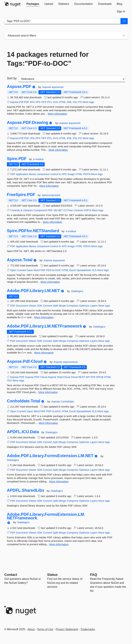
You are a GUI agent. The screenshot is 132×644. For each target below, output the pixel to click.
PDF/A (87, 174)
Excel (73, 270)
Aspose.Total (20, 260)
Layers (94, 306)
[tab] (33, 4)
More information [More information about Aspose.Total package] (50, 282)
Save (30, 270)
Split (55, 306)
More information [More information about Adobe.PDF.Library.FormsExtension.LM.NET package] (59, 481)
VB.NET (58, 210)
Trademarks (88, 629)
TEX (9, 380)
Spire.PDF (17, 159)
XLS (94, 270)
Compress (72, 306)
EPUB (100, 377)
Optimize (84, 306)
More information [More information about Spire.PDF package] (49, 186)
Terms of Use (45, 629)
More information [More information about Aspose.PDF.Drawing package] (58, 150)
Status (52, 575)
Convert (22, 270)
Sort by (12, 78)
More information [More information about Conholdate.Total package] (48, 423)
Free (70, 210)
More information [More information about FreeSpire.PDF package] (53, 222)
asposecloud (70, 362)
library (33, 174)
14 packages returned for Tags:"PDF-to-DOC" (48, 59)
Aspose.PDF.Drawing (27, 123)
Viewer (32, 306)
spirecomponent (51, 195)
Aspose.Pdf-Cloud (25, 361)
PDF (26, 102)
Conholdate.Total (24, 401)
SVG (56, 102)
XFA (32, 102)
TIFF (44, 102)
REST (82, 377)
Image (71, 174)
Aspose (47, 87)
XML (69, 102)
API (88, 377)
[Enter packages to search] (62, 21)
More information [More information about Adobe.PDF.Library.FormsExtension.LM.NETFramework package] (59, 544)
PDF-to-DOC (54, 270)
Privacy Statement (67, 629)
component (43, 174)
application (22, 174)
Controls (15, 210)
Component (40, 210)
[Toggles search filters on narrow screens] (124, 36)
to (60, 174)
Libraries (28, 210)
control (54, 174)
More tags (88, 102)
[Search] (124, 21)
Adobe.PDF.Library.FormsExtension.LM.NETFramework (46, 516)
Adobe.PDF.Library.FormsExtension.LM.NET (50, 456)
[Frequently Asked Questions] (94, 575)
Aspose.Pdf (17, 102)
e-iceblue (38, 159)
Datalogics (77, 291)
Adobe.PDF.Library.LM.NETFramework (44, 326)
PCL (50, 102)
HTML (63, 102)
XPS (38, 102)
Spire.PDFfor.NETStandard (33, 231)
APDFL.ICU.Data (23, 432)
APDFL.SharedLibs (26, 490)
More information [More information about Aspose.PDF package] (57, 114)
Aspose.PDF (19, 87)
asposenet (57, 87)
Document (22, 306)
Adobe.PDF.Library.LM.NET (33, 291)
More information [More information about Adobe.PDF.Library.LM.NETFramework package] (44, 353)
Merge (62, 306)
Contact (11, 575)
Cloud (74, 377)
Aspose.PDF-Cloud (36, 377)
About (31, 629)
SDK (40, 306)
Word (37, 270)
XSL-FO (77, 102)
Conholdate (67, 401)
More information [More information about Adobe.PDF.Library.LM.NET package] (44, 317)
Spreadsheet (84, 270)
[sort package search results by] (72, 79)
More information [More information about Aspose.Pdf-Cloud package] (48, 392)
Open (13, 270)
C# (65, 210)
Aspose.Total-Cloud (59, 377)
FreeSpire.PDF (21, 195)
